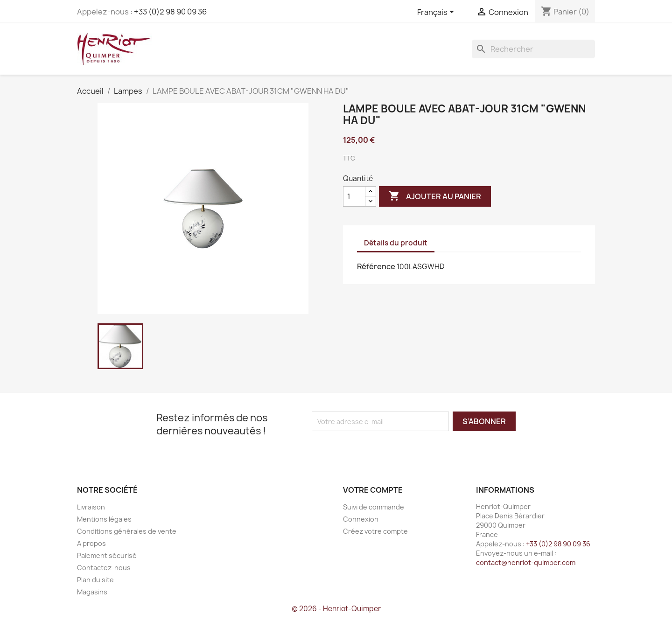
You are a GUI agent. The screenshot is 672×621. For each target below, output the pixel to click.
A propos (91, 543)
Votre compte (373, 490)
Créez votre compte (375, 531)
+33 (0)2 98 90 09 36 (170, 12)
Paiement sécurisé (107, 555)
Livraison (91, 507)
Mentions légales (104, 519)
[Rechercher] (533, 49)
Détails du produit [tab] (396, 243)
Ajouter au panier (435, 196)
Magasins (92, 592)
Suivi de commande (374, 507)
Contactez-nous (104, 568)
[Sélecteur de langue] (437, 13)
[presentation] (390, 449)
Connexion (361, 519)
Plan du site (95, 580)
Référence (376, 266)
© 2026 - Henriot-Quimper (336, 609)
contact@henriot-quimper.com (526, 562)
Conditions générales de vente (127, 531)
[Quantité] (354, 196)
